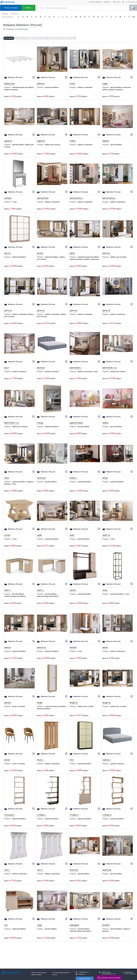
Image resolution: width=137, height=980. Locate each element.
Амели (106, 141)
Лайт (72, 535)
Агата (72, 84)
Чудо (39, 925)
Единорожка (76, 423)
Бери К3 (41, 311)
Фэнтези (107, 870)
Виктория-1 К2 (12, 423)
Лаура (73, 590)
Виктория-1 (76, 368)
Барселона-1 (76, 198)
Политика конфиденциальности (61, 973)
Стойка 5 (74, 815)
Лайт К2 (106, 535)
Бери (72, 253)
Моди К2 (107, 703)
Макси (8, 648)
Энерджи (74, 925)
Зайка (105, 423)
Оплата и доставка (95, 2)
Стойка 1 (41, 815)
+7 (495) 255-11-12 (130, 2)
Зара (7, 478)
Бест (7, 368)
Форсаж (74, 870)
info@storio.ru (82, 974)
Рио (72, 760)
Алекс (73, 141)
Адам (105, 84)
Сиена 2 (106, 760)
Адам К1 (8, 141)
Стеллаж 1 (10, 815)
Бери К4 (74, 311)
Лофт (105, 590)
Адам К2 (41, 141)
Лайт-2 (40, 590)
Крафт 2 (73, 478)
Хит (6, 925)
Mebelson (9, 84)
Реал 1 (40, 760)
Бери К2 (8, 311)
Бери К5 (106, 311)
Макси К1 (42, 648)
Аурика (8, 198)
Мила (105, 648)
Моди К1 (74, 703)
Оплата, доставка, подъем (39, 973)
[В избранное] (33, 77)
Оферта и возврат (36, 975)
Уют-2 (40, 870)
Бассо (7, 253)
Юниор (106, 925)
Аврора (41, 84)
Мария (73, 648)
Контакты (107, 2)
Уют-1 (7, 870)
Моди (40, 703)
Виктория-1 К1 (110, 368)
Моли (7, 760)
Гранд (40, 423)
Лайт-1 (8, 590)
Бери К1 (106, 253)
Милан (8, 703)
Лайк (39, 535)
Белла (40, 253)
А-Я (134, 17)
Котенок (41, 478)
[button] (109, 978)
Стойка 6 (107, 815)
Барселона (43, 198)
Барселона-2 (109, 198)
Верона (41, 368)
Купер (7, 535)
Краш (105, 478)
